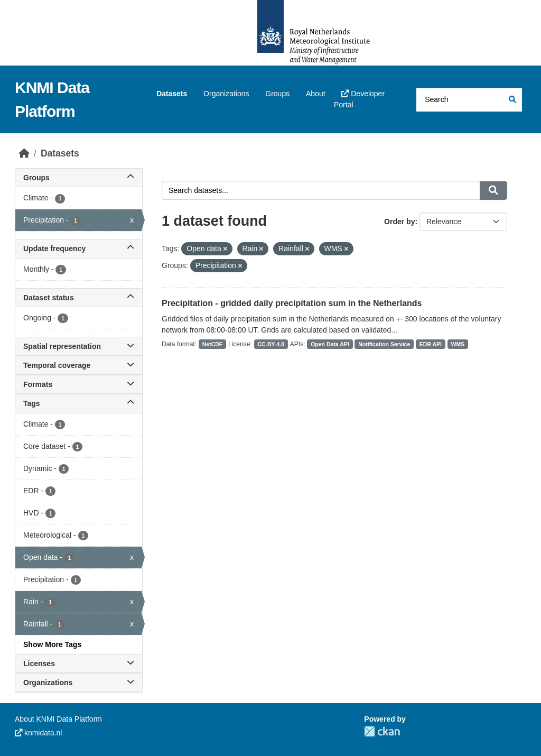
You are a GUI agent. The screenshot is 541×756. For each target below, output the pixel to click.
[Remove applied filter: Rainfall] (307, 249)
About (316, 94)
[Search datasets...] (469, 100)
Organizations (226, 94)
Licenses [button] (78, 663)
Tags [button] (78, 403)
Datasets (172, 94)
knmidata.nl (38, 733)
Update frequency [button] (78, 248)
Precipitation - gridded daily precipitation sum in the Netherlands (292, 303)
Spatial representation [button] (78, 346)
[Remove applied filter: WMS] (346, 249)
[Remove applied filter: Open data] (225, 249)
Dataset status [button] (78, 298)
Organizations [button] (78, 683)
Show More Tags (52, 644)
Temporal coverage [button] (78, 365)
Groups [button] (78, 178)
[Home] (24, 153)
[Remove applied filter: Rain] (261, 249)
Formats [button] (78, 384)
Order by (399, 222)
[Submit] (512, 100)
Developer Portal (359, 99)
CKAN (382, 731)
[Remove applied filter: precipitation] (240, 266)
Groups (277, 94)
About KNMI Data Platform (58, 719)
